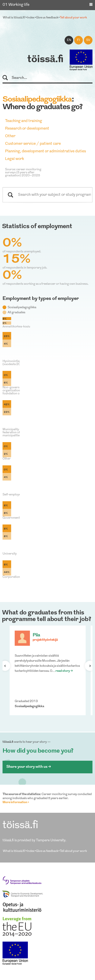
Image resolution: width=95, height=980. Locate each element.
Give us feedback (47, 18)
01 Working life (16, 5)
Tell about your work (73, 18)
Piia (36, 635)
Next (88, 666)
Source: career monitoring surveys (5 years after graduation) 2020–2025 (23, 173)
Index (31, 18)
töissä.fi (45, 60)
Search (7, 78)
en (69, 40)
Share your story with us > (29, 767)
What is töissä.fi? (14, 18)
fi (79, 40)
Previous (7, 666)
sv (88, 40)
